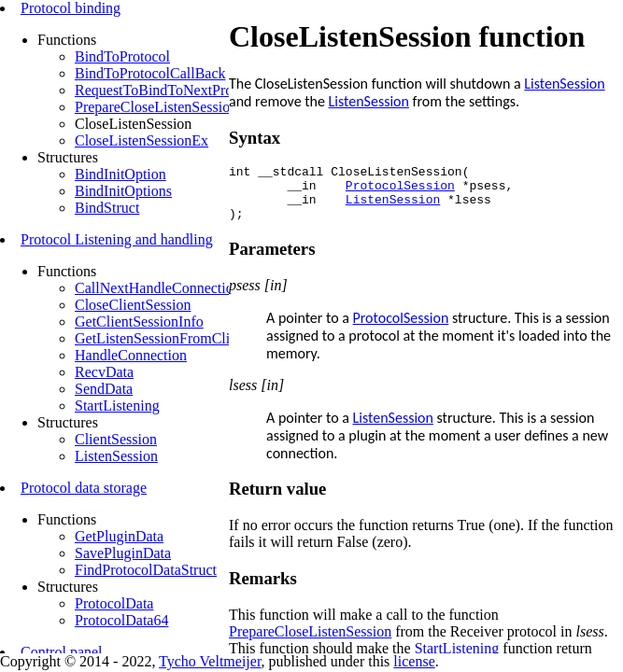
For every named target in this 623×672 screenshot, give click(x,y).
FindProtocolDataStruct (146, 570)
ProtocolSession (400, 190)
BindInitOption (120, 174)
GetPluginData (119, 536)
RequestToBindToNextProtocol (169, 90)
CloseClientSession (133, 305)
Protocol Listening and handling (117, 239)
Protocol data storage (84, 488)
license (414, 661)
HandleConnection (131, 355)
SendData (104, 389)
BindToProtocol (122, 56)
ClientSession (116, 439)
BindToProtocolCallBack (150, 73)
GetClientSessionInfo (139, 322)
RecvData (104, 372)
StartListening (117, 406)
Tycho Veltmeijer (210, 661)
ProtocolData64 (121, 620)
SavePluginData (123, 553)
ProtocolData (114, 603)
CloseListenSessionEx (142, 140)
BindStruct (107, 208)
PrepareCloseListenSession (156, 107)
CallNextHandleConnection (158, 288)
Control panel (62, 652)
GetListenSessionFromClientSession (184, 338)
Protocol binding (71, 8)
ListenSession (116, 456)
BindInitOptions (123, 191)
